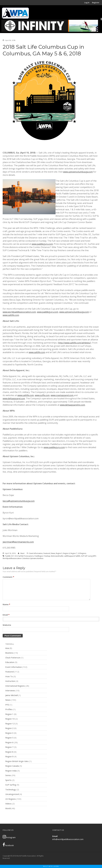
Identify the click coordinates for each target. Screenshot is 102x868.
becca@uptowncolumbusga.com (19, 501)
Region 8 (9, 752)
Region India (11, 771)
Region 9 (9, 757)
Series (8, 776)
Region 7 (74, 553)
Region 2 (9, 729)
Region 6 (66, 553)
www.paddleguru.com (42, 244)
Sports (8, 781)
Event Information (36, 553)
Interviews (10, 691)
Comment (8, 577)
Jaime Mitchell (11, 696)
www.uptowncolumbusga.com (78, 172)
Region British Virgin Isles (17, 762)
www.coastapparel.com (62, 395)
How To (9, 677)
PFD (7, 705)
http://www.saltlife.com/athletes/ (74, 343)
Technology (11, 790)
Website (7, 625)
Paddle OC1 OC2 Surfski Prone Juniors (19, 556)
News (53, 553)
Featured (47, 553)
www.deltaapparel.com (14, 398)
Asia (7, 649)
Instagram (9, 837)
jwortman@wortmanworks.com (18, 542)
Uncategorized (12, 795)
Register (96, 3)
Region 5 (59, 553)
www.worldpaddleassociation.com (19, 312)
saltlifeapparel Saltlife (72, 556)
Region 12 (10, 724)
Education (10, 663)
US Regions (82, 553)
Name (6, 604)
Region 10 (10, 719)
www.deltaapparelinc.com (72, 405)
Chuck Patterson (13, 658)
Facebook (8, 845)
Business (9, 653)
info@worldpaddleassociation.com (68, 839)
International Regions (15, 686)
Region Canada (12, 766)
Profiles (9, 710)
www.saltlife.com (11, 315)
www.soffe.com (42, 395)
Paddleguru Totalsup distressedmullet (49, 556)
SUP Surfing (11, 785)
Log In (87, 3)
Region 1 (9, 715)
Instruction (10, 682)
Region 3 (9, 734)
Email (6, 615)
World (8, 809)
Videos (8, 804)
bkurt (22, 553)
